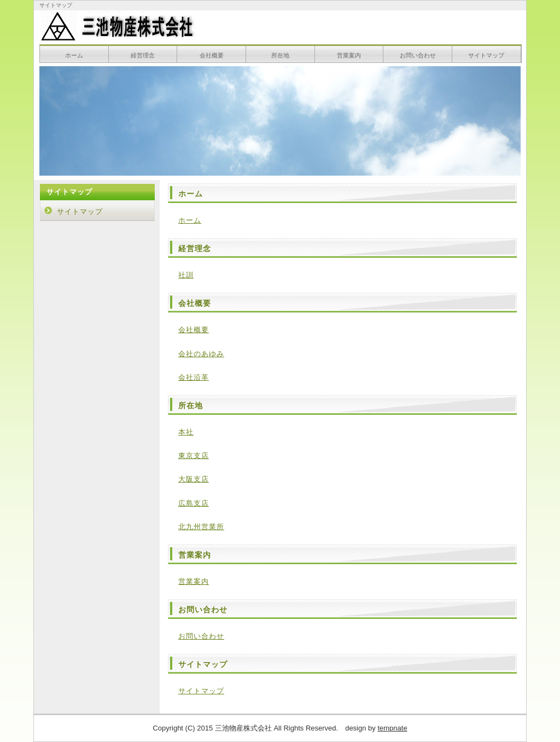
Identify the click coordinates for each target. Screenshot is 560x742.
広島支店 (194, 503)
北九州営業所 (201, 527)
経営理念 (143, 55)
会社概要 (212, 55)
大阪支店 (194, 479)
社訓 (186, 275)
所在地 (280, 55)
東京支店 (194, 456)
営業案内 (349, 55)
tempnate (392, 728)
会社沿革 (194, 377)
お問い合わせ (418, 55)
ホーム (74, 55)
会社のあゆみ (201, 354)
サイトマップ (486, 55)
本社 (186, 432)
